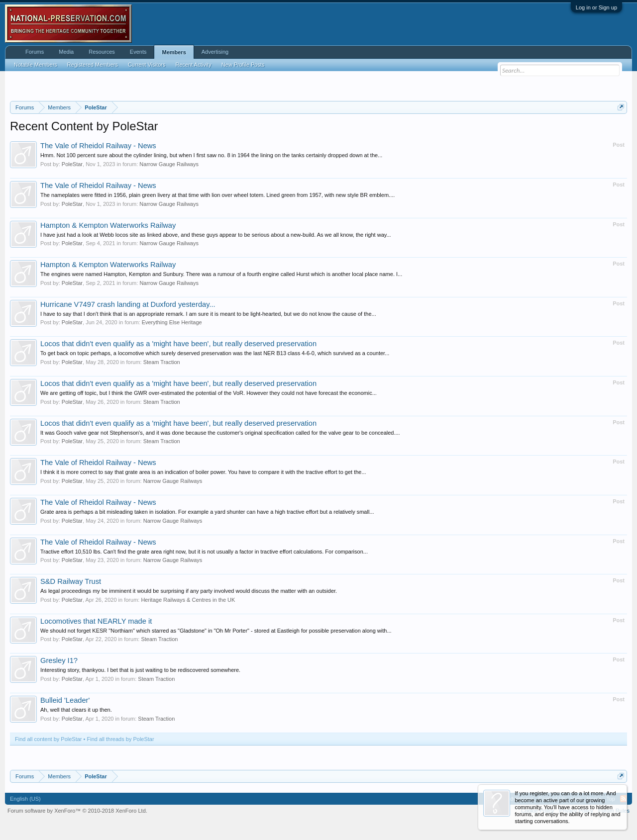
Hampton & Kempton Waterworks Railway (108, 225)
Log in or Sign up (596, 7)
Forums (35, 52)
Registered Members (93, 65)
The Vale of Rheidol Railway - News (98, 146)
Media (66, 52)
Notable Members (36, 65)
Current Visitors (147, 65)
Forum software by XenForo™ (77, 811)
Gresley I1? (59, 660)
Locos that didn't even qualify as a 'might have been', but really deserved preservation (178, 344)
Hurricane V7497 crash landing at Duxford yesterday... (128, 304)
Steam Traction (162, 362)
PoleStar (72, 164)
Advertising (215, 52)
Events (138, 52)
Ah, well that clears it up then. (76, 710)
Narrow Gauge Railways (169, 164)
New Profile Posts (243, 65)
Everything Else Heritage (172, 322)
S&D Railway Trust (71, 581)
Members (174, 52)
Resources (102, 52)
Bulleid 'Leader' (65, 700)
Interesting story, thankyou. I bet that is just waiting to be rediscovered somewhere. (140, 670)
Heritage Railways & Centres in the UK (188, 600)
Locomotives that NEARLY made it (96, 621)
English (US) (25, 799)
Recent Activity (194, 65)
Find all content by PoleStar (49, 739)
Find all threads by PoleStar (121, 739)
